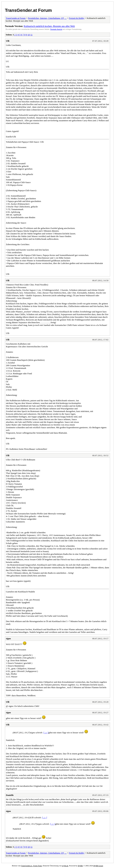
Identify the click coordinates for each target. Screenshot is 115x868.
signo (8, 638)
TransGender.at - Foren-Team (32, 866)
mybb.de (65, 866)
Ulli (8, 41)
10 (29, 35)
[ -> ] (46, 733)
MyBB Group (98, 866)
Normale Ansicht (56, 29)
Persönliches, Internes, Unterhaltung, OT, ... (47, 18)
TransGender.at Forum (28, 10)
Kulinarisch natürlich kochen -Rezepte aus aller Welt (49, 26)
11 (32, 35)
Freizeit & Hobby (77, 18)
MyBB (80, 866)
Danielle (10, 795)
